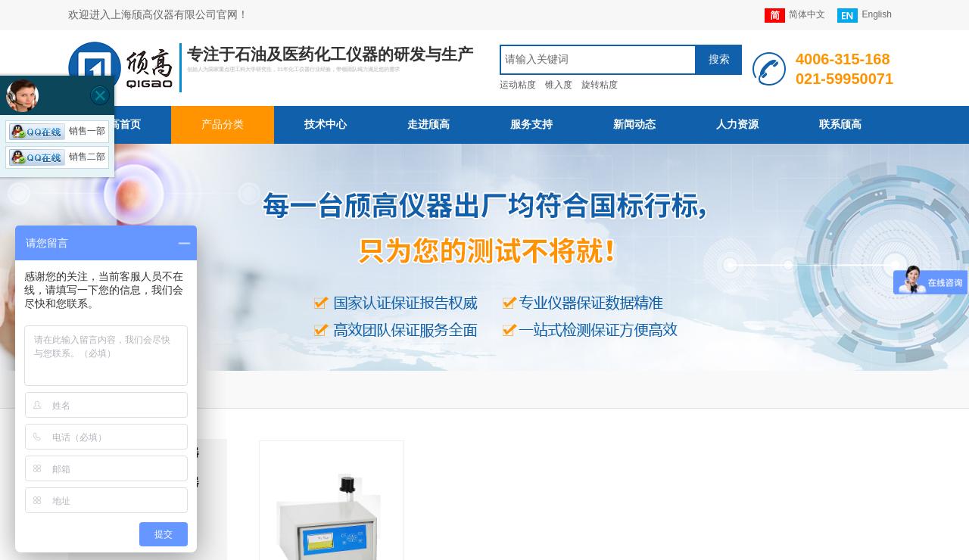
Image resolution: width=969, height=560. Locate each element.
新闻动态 (634, 124)
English (864, 16)
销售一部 (57, 131)
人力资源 (737, 124)
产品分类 (223, 124)
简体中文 (795, 16)
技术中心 (326, 124)
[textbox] (598, 60)
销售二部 (57, 157)
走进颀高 (428, 124)
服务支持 (531, 124)
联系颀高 (840, 124)
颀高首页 (120, 124)
